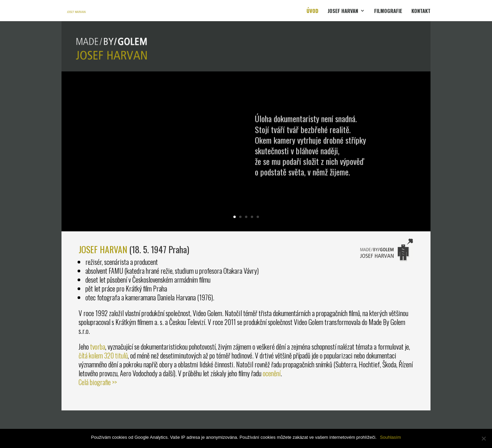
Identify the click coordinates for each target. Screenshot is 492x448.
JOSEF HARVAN (343, 11)
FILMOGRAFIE (388, 11)
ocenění (272, 373)
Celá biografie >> (98, 382)
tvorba (98, 347)
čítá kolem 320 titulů (103, 355)
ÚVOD (312, 11)
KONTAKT (421, 11)
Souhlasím (390, 437)
